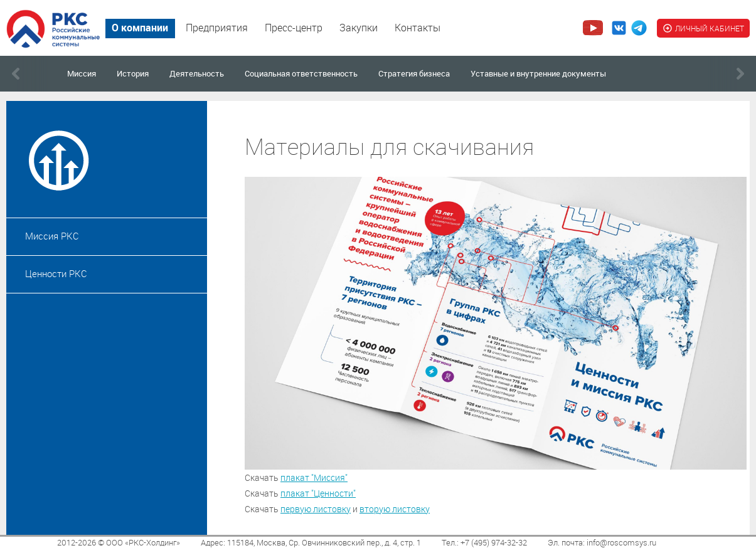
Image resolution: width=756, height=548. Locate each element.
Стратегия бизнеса (414, 73)
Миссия (82, 73)
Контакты (418, 28)
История (133, 73)
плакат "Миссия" (314, 477)
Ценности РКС (56, 273)
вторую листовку (395, 509)
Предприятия (217, 28)
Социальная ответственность (301, 73)
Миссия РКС (52, 236)
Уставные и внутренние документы (538, 73)
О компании (140, 28)
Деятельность (197, 73)
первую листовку (316, 509)
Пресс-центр (294, 28)
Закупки (359, 28)
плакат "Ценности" (318, 493)
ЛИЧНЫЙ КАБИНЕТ (703, 28)
